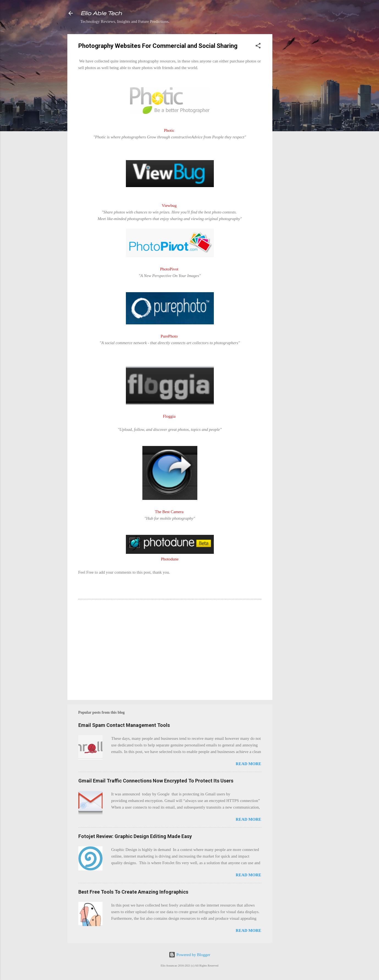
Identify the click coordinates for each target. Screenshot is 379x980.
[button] (258, 47)
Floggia (169, 416)
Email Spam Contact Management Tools (124, 725)
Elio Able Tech (101, 13)
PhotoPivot (169, 269)
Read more (249, 764)
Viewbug (169, 206)
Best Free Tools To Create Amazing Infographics (133, 892)
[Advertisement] (294, 117)
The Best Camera (169, 512)
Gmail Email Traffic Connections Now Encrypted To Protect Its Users (156, 781)
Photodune (170, 559)
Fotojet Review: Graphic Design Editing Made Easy (135, 836)
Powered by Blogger (189, 955)
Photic (169, 130)
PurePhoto (169, 336)
